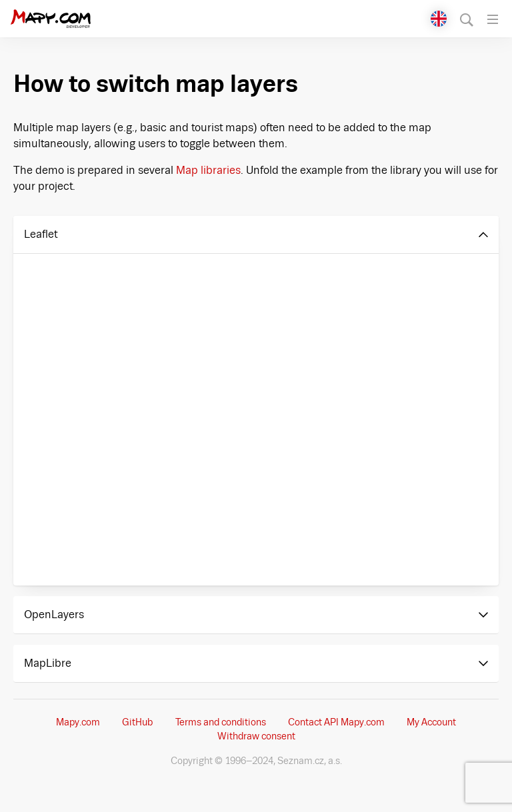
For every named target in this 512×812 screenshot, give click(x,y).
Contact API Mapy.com (336, 722)
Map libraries (208, 170)
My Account (431, 722)
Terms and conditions (221, 722)
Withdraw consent (256, 736)
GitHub (137, 722)
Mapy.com (78, 722)
